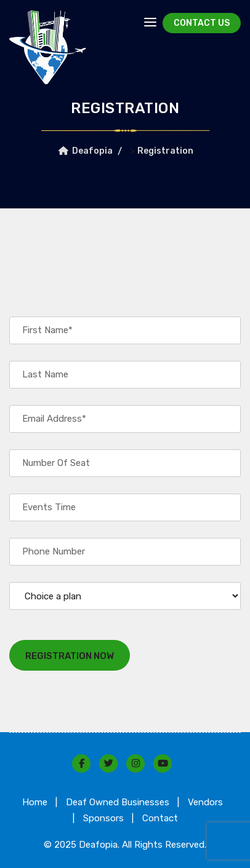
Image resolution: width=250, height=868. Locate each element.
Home (35, 802)
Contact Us (202, 23)
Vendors (205, 802)
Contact (160, 818)
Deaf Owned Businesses (118, 802)
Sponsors (103, 818)
